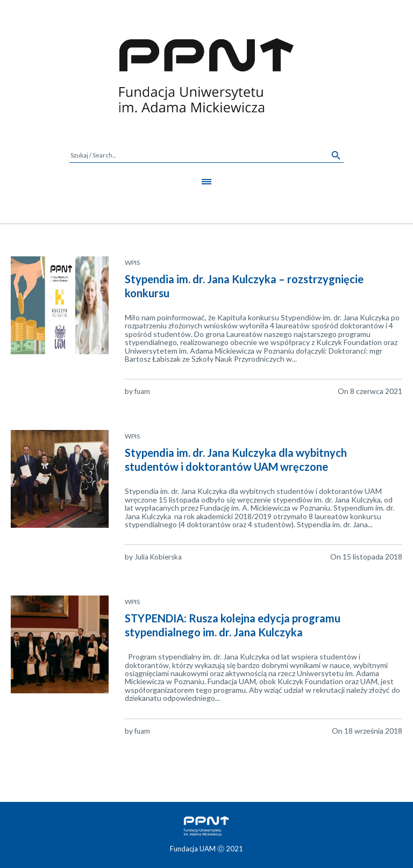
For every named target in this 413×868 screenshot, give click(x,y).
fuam (142, 391)
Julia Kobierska (158, 557)
